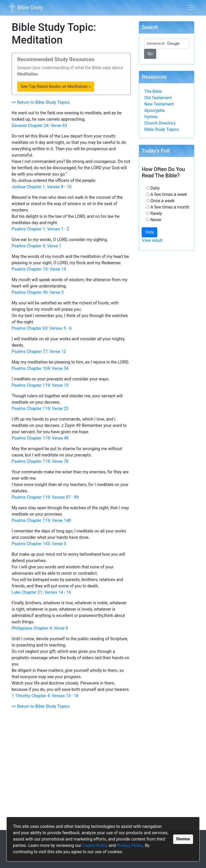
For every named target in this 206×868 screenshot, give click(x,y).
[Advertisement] (71, 772)
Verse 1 (54, 246)
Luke (16, 592)
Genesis (19, 126)
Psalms (19, 229)
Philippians (22, 628)
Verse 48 (60, 438)
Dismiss (183, 839)
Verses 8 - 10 (59, 187)
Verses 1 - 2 (58, 229)
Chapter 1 (36, 187)
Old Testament (158, 98)
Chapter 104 (38, 368)
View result (152, 240)
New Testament (159, 104)
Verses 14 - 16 (58, 592)
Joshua (19, 187)
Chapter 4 (42, 628)
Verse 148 (61, 520)
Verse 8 (61, 628)
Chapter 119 (38, 385)
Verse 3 (57, 292)
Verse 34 (60, 368)
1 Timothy (21, 696)
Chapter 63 (37, 328)
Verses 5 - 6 (61, 328)
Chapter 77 (37, 352)
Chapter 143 (38, 544)
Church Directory (160, 123)
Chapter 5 (36, 246)
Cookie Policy (95, 845)
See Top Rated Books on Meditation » (56, 86)
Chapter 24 (38, 126)
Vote (149, 232)
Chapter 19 (37, 269)
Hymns (151, 117)
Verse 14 (58, 269)
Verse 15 (60, 385)
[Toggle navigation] (191, 8)
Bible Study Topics (162, 129)
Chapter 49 (37, 292)
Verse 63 (59, 126)
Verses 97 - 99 (65, 497)
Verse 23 (60, 409)
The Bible (153, 91)
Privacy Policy (130, 845)
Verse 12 (58, 352)
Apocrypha (154, 110)
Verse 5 (59, 544)
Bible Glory (25, 8)
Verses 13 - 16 (65, 696)
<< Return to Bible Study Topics (41, 102)
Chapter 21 (32, 592)
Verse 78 (60, 461)
